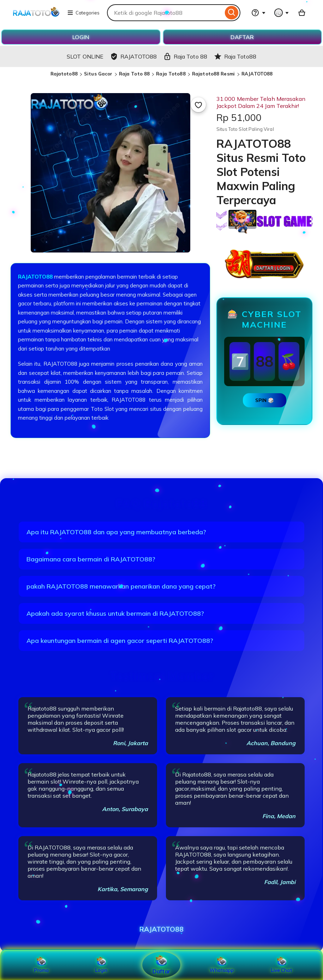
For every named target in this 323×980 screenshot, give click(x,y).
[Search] (232, 13)
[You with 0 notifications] (282, 13)
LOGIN (81, 37)
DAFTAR (242, 37)
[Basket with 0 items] (302, 13)
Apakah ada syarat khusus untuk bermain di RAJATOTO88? (115, 613)
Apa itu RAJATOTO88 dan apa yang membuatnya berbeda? (116, 532)
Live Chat (282, 965)
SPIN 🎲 (265, 400)
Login (101, 965)
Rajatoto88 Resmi (214, 74)
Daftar (161, 965)
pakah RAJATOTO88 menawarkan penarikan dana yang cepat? (121, 586)
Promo (41, 965)
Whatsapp (222, 965)
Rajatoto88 (64, 74)
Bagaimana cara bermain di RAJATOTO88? (91, 559)
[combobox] (165, 13)
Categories (83, 13)
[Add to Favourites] (198, 105)
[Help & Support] (258, 13)
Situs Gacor (98, 74)
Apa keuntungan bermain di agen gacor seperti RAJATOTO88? (120, 641)
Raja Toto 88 (134, 74)
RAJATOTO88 (257, 74)
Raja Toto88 (171, 74)
